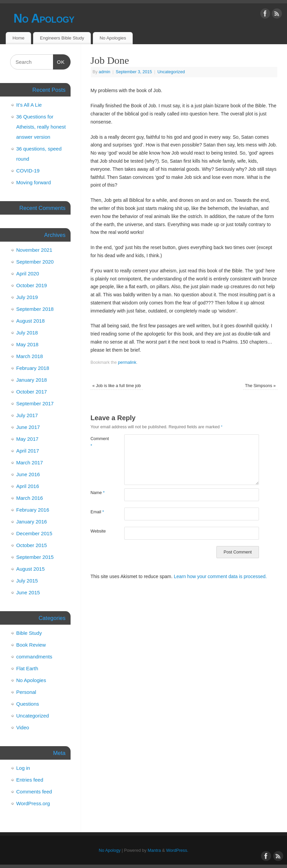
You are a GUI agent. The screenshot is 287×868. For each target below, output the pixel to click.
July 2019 (27, 297)
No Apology (44, 18)
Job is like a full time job (117, 386)
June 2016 (28, 474)
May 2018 (27, 344)
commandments (34, 657)
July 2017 (27, 415)
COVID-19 (28, 171)
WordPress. (177, 850)
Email (97, 512)
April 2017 (28, 451)
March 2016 (30, 498)
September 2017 (35, 403)
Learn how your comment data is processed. (220, 576)
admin (104, 72)
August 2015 (30, 569)
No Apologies (113, 38)
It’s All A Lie (29, 105)
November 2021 (34, 250)
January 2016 (32, 522)
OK (59, 61)
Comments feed (34, 792)
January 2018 (32, 380)
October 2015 (32, 545)
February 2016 (33, 510)
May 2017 (27, 439)
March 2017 (30, 463)
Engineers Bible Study (62, 38)
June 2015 (28, 592)
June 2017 (28, 427)
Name (98, 493)
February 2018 (33, 368)
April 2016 (28, 486)
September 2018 (35, 309)
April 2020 (28, 274)
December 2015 (34, 533)
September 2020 (35, 262)
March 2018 (30, 356)
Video (23, 727)
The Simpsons (260, 386)
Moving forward (34, 182)
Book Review (31, 645)
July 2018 (27, 333)
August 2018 (30, 321)
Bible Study (29, 633)
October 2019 (32, 285)
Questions (28, 704)
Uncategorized (171, 72)
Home (18, 38)
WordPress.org (33, 803)
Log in (23, 768)
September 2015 (35, 557)
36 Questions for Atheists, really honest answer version (41, 127)
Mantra (154, 850)
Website (98, 531)
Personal (26, 692)
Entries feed (30, 780)
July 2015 (27, 581)
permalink (127, 362)
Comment (99, 442)
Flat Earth (27, 668)
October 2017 (32, 392)
